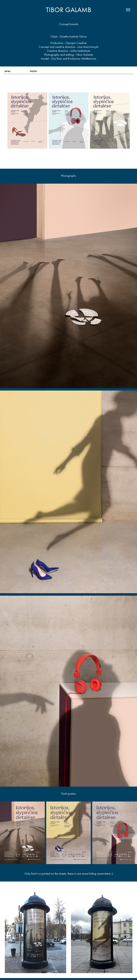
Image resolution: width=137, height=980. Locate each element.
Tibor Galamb (69, 10)
